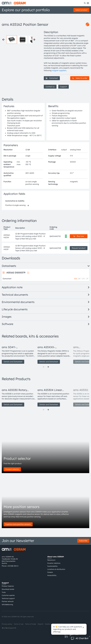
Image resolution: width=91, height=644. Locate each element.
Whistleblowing (7, 605)
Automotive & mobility (15, 201)
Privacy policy (7, 624)
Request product (79, 248)
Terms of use (19, 624)
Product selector (12, 469)
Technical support (8, 598)
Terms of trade (31, 624)
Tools (4, 592)
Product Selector (8, 586)
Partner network (8, 601)
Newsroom (51, 560)
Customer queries (8, 595)
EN (76, 279)
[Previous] (44, 367)
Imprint (40, 624)
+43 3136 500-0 (13, 566)
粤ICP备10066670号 (9, 628)
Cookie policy (50, 624)
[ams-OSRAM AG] (14, 3)
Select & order (80, 78)
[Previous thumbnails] (4, 40)
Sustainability (52, 566)
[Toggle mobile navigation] (88, 3)
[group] (19, 352)
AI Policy (60, 624)
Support (64, 87)
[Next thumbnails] (34, 40)
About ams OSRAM (56, 557)
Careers (50, 572)
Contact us (50, 87)
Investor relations (54, 563)
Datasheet (52, 78)
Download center (8, 589)
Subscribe (83, 541)
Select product (81, 10)
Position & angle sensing (15, 205)
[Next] (48, 367)
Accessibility (52, 575)
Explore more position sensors (18, 524)
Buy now (79, 236)
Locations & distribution (56, 569)
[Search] (85, 3)
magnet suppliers (59, 70)
